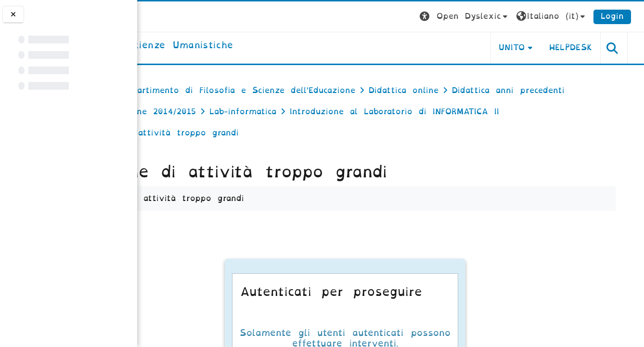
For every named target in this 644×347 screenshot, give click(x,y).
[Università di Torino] (167, 16)
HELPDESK (583, 47)
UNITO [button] (524, 47)
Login (625, 16)
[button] (477, 17)
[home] (220, 46)
